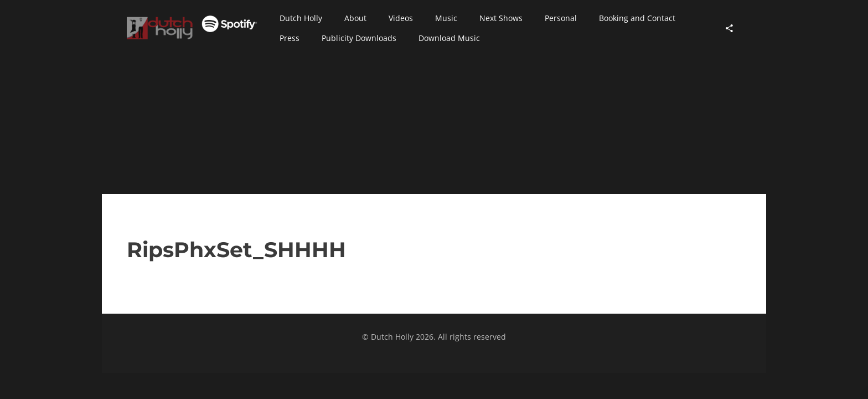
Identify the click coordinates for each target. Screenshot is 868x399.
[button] (301, 18)
